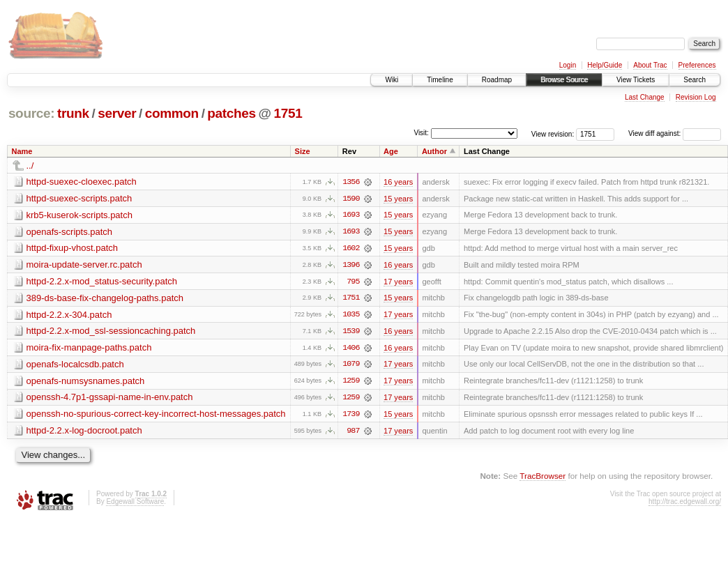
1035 (351, 316)
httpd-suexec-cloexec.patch (82, 182)
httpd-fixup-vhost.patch (73, 248)
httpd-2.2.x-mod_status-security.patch (102, 282)
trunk (73, 113)
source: (31, 113)
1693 (351, 215)
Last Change (645, 97)
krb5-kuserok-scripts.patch (79, 215)
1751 (288, 113)
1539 (351, 332)
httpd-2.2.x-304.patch (69, 315)
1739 (351, 416)
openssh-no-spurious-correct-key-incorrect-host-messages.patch (156, 416)
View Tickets (636, 80)
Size (303, 151)
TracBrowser (543, 478)
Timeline (440, 80)
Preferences (697, 65)
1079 (351, 366)
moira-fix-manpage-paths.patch (89, 349)
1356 (351, 182)
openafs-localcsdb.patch (75, 366)
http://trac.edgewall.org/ (685, 504)
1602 (351, 249)
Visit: (421, 133)
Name (22, 151)
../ (30, 166)
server (117, 113)
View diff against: (675, 133)
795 (353, 282)
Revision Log (696, 97)
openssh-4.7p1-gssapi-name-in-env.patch (110, 399)
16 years (398, 182)
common (172, 113)
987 (353, 433)
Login (568, 65)
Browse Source (564, 80)
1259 (351, 383)
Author (434, 151)
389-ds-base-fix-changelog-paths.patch (105, 299)
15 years (398, 199)
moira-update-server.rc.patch (84, 265)
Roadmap (497, 80)
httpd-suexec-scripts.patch (79, 198)
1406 (351, 349)
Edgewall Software (135, 504)
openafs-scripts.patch (70, 232)
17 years (398, 282)
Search (695, 80)
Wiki (392, 80)
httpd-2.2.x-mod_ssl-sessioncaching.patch (111, 332)
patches (231, 113)
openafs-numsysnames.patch (86, 382)
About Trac (650, 65)
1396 (351, 266)
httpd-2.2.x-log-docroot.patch (84, 432)
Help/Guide (605, 65)
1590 (351, 199)
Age (391, 151)
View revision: (553, 133)
